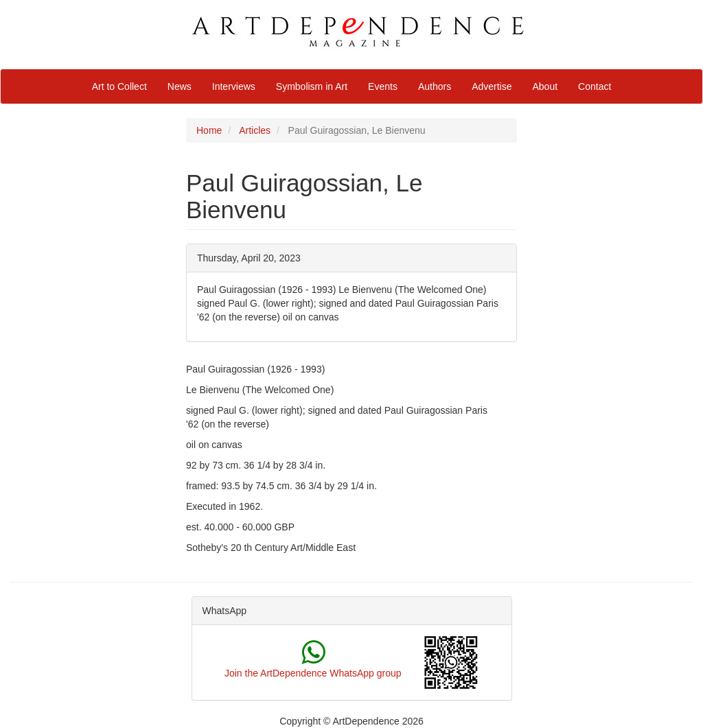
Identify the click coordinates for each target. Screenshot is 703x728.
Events (383, 86)
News (180, 86)
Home (209, 130)
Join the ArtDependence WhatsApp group (313, 673)
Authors (435, 86)
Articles (255, 130)
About (545, 86)
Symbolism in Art (312, 86)
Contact (595, 86)
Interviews (234, 86)
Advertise (492, 86)
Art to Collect (119, 86)
